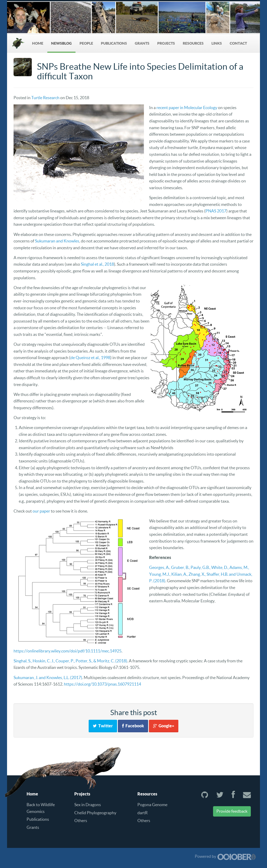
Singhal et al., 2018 (97, 264)
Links (217, 43)
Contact (238, 43)
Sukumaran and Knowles (57, 241)
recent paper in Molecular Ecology (187, 108)
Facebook (133, 726)
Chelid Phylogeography (95, 813)
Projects (166, 43)
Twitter (103, 726)
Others (81, 821)
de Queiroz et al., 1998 (90, 358)
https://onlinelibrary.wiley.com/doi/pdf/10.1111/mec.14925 (68, 651)
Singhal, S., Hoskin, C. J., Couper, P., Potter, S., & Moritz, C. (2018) (70, 661)
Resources (193, 43)
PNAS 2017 (216, 211)
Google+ (164, 726)
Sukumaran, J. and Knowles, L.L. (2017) (48, 677)
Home (38, 43)
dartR (142, 813)
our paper (41, 511)
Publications (114, 43)
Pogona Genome (152, 805)
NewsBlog (61, 43)
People (86, 43)
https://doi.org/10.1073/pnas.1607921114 (102, 684)
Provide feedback (232, 811)
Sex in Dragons (88, 805)
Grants (142, 43)
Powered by (225, 856)
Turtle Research (45, 98)
